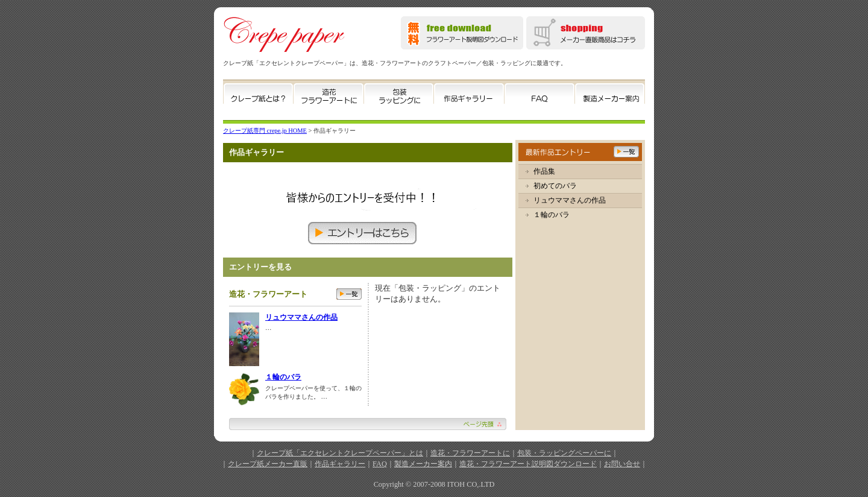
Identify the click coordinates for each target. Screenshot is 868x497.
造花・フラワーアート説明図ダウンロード (528, 464)
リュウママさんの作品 (301, 317)
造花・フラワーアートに (470, 453)
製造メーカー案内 (423, 464)
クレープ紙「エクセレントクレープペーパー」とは (340, 453)
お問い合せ (622, 464)
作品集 (544, 171)
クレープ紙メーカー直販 (268, 464)
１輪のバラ (283, 377)
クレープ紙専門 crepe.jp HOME (265, 131)
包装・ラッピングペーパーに (564, 453)
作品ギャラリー (340, 464)
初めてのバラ (555, 186)
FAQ (380, 464)
